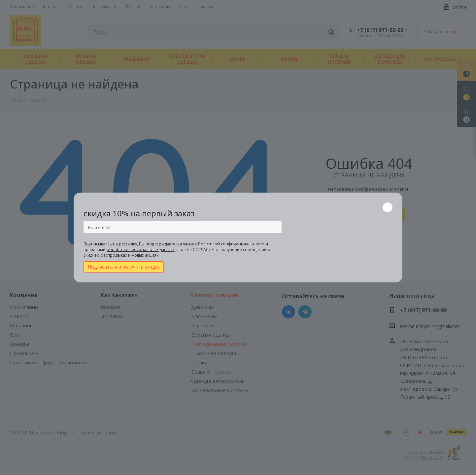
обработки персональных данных (140, 250)
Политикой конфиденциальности (231, 244)
